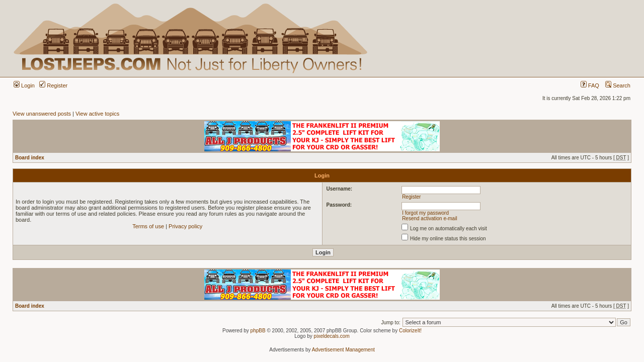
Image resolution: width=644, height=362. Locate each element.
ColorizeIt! (410, 331)
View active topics (97, 114)
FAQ (590, 85)
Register (53, 85)
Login (24, 85)
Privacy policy (185, 226)
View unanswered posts (42, 114)
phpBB (258, 331)
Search (618, 85)
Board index (30, 158)
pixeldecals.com (332, 336)
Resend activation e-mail (430, 218)
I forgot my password (425, 213)
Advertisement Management (343, 350)
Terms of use (148, 226)
